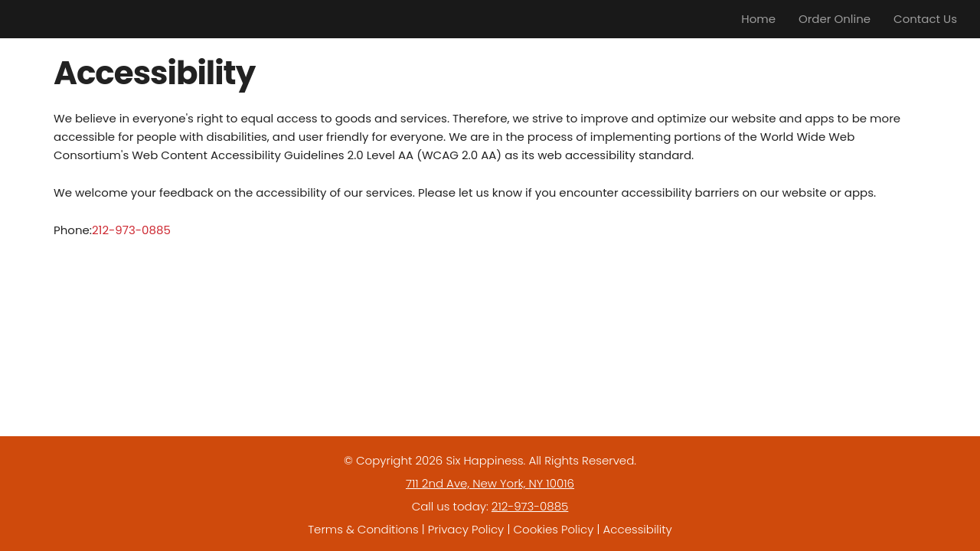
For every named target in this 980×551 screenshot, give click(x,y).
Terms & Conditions (363, 529)
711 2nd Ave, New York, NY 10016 (490, 483)
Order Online (835, 19)
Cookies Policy (553, 529)
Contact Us (925, 19)
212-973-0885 (131, 230)
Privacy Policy (466, 529)
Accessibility (638, 529)
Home (758, 19)
